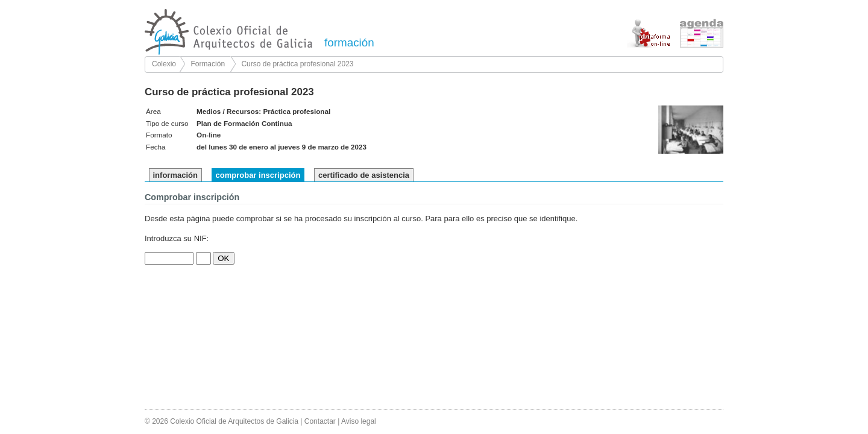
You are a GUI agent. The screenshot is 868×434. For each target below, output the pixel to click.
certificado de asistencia (364, 175)
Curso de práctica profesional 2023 (297, 64)
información (175, 175)
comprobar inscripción (258, 175)
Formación (208, 64)
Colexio (164, 64)
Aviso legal (359, 421)
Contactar (320, 421)
